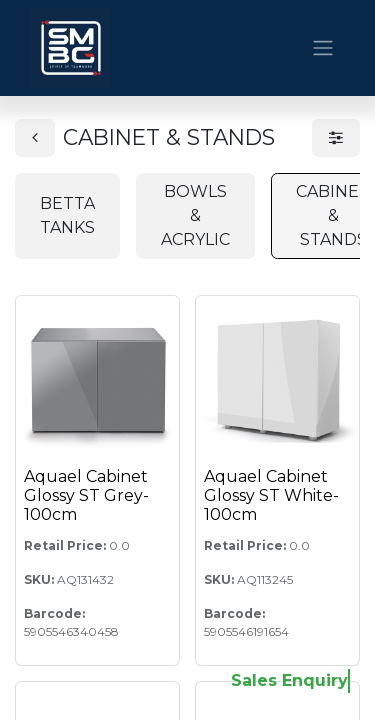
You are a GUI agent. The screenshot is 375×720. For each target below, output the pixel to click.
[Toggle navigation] (323, 48)
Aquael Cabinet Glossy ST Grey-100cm (86, 495)
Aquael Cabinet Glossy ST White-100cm (271, 495)
